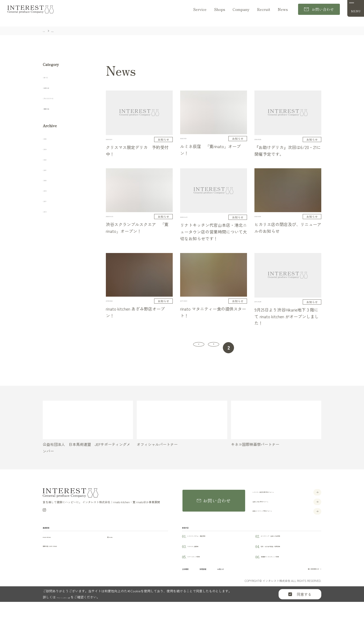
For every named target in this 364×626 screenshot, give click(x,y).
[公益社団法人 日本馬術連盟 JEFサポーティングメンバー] (88, 425)
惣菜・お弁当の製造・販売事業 (284, 562)
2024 (49, 149)
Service (200, 10)
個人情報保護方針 (302, 587)
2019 (49, 190)
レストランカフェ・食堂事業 (209, 552)
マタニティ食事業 (200, 562)
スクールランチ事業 (201, 572)
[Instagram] (44, 515)
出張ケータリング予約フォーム (279, 515)
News (283, 10)
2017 (49, 201)
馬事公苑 (53, 108)
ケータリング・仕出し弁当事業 (284, 552)
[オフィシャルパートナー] (182, 425)
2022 (49, 159)
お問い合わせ (319, 10)
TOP (357, 619)
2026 (49, 138)
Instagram (357, 575)
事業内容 (191, 536)
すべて (51, 77)
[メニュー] (356, 9)
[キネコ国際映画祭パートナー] (276, 425)
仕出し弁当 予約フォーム (273, 506)
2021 (49, 169)
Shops (220, 10)
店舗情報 (52, 536)
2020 (49, 180)
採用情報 (221, 587)
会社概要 (191, 587)
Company (241, 10)
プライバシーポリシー (75, 618)
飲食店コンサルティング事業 (282, 572)
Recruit (264, 10)
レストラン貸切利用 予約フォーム (281, 496)
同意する (300, 615)
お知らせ (53, 87)
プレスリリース (58, 98)
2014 (49, 211)
